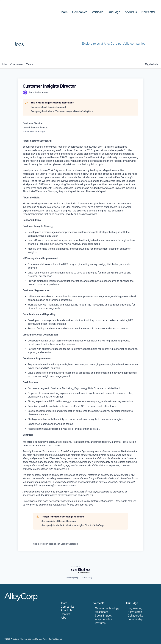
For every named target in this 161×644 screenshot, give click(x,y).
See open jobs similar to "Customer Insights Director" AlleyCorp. (62, 111)
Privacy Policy (42, 639)
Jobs (63, 618)
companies (19, 64)
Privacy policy (72, 578)
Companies (68, 607)
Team (64, 603)
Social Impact (103, 616)
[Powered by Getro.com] (80, 570)
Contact (65, 614)
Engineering (135, 609)
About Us (66, 611)
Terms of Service (56, 639)
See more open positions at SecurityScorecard (56, 544)
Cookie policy (86, 578)
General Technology (107, 609)
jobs (5, 64)
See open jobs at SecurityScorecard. (49, 107)
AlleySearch (135, 612)
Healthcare (101, 612)
